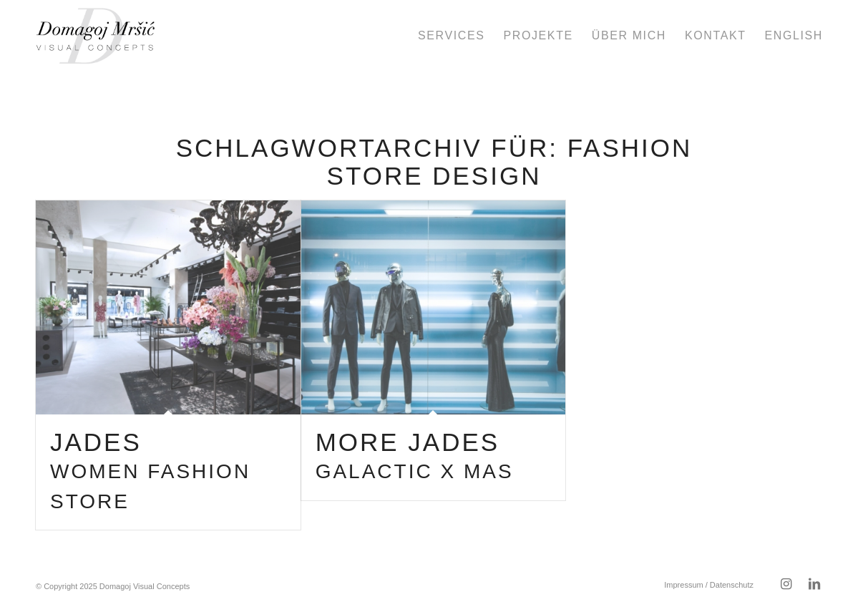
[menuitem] (451, 36)
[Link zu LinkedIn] (814, 584)
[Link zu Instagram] (786, 584)
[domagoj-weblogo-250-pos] (96, 36)
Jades (150, 470)
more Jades (415, 456)
